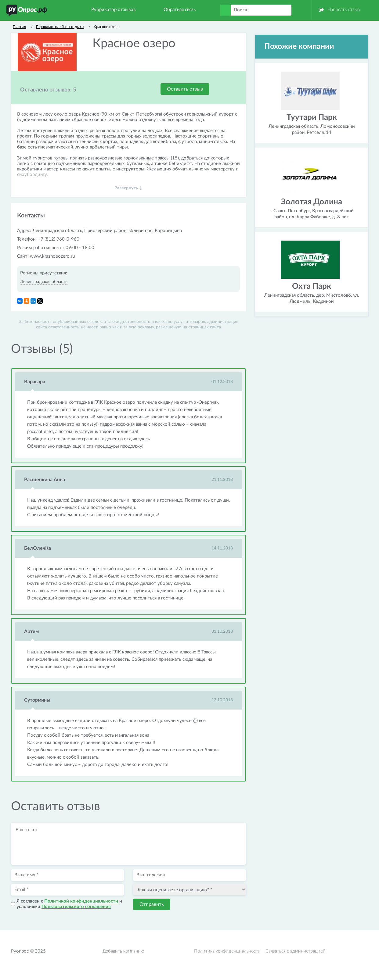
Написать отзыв (344, 10)
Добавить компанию (123, 951)
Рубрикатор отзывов (113, 10)
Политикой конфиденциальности (81, 901)
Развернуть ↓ (129, 188)
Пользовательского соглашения (76, 907)
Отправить (152, 904)
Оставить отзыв (185, 89)
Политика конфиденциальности (227, 951)
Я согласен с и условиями (69, 904)
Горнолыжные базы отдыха (60, 27)
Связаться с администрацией (296, 951)
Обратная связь (180, 10)
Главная (19, 27)
